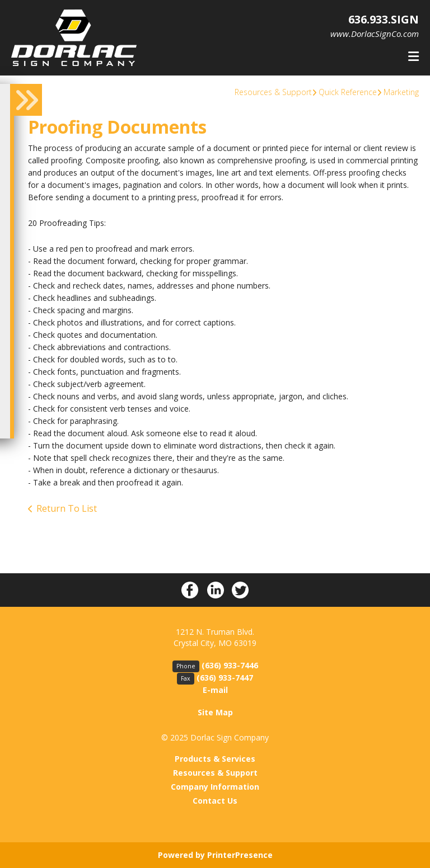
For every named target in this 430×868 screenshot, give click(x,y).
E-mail (215, 690)
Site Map (215, 712)
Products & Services (215, 759)
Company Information (215, 787)
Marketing (401, 92)
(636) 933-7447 (225, 678)
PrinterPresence (240, 855)
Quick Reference (348, 92)
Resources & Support (273, 92)
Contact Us (215, 801)
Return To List (67, 508)
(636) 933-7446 (230, 665)
